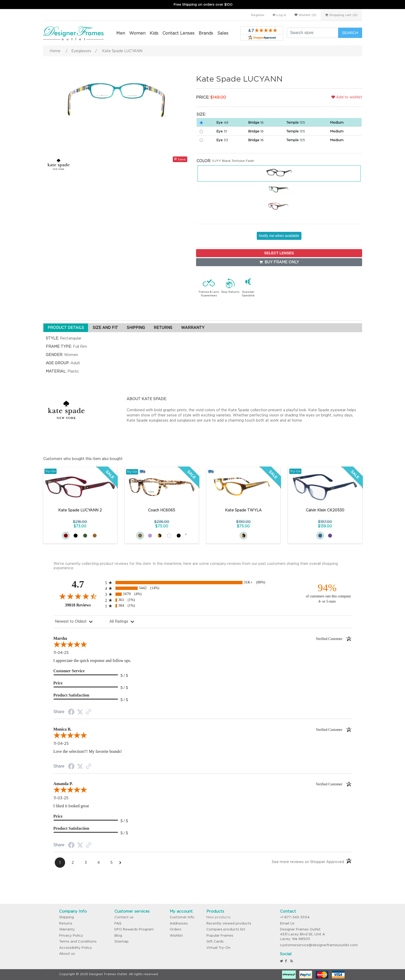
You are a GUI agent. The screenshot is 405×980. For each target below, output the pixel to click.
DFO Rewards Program (134, 929)
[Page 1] (60, 863)
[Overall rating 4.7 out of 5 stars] (78, 596)
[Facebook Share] (71, 713)
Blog (118, 935)
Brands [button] (206, 33)
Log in (279, 15)
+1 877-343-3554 (295, 917)
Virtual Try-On (218, 948)
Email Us (287, 923)
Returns (66, 923)
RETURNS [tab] (163, 328)
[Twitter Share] (80, 712)
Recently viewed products (229, 923)
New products (219, 917)
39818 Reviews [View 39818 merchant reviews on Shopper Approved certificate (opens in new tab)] (84, 605)
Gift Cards (215, 941)
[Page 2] (73, 863)
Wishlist (176, 935)
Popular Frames (220, 935)
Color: (204, 161)
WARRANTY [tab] (193, 328)
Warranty (67, 929)
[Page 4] (99, 863)
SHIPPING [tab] (136, 328)
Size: (201, 114)
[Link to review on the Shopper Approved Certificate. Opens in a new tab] (89, 712)
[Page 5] (112, 863)
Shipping (67, 917)
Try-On (50, 471)
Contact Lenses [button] (178, 33)
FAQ (118, 923)
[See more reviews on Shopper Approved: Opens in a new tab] (308, 863)
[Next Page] (120, 863)
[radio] (203, 583)
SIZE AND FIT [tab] (105, 328)
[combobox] (74, 622)
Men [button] (121, 33)
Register (258, 15)
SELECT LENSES (279, 253)
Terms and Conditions (78, 941)
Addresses (179, 923)
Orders (176, 929)
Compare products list (226, 929)
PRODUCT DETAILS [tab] (66, 328)
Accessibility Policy (76, 948)
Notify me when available (279, 236)
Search (350, 33)
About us (67, 954)
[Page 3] (86, 863)
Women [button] (137, 33)
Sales (223, 33)
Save (180, 159)
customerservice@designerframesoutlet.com (319, 945)
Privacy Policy (71, 935)
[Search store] (313, 33)
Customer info (182, 917)
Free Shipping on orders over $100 (203, 5)
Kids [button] (154, 33)
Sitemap (122, 941)
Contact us (124, 917)
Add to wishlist (347, 97)
